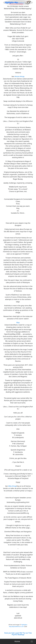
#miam (17, 76)
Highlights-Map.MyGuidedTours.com (18, 626)
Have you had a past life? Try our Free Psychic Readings (18, 634)
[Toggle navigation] (32, 641)
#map (22, 76)
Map (18, 323)
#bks (10, 486)
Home (17, 641)
